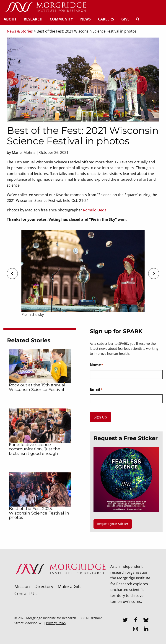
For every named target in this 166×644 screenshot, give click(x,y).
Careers (106, 19)
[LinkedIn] (146, 629)
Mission (22, 586)
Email (96, 390)
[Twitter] (125, 621)
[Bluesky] (146, 621)
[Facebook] (136, 621)
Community (61, 19)
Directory (44, 586)
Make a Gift (69, 586)
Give (125, 19)
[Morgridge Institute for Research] (60, 580)
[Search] (137, 19)
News (86, 19)
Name (96, 365)
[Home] (46, 7)
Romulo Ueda (95, 210)
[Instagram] (136, 629)
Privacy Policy (56, 623)
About (10, 19)
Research (33, 19)
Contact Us (25, 593)
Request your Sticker (113, 524)
